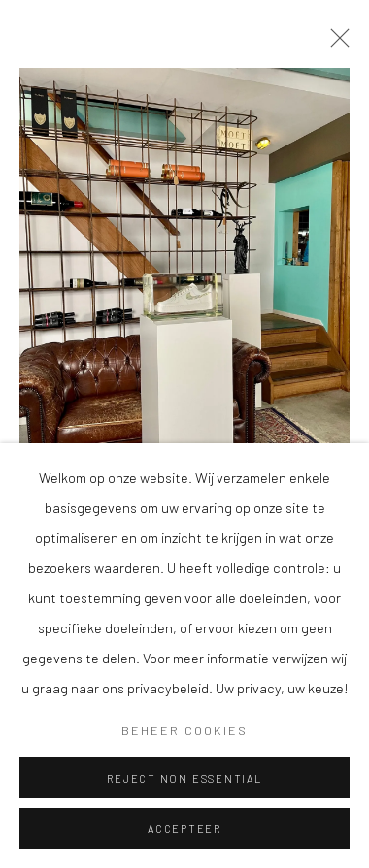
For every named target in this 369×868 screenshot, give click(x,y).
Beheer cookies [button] (184, 730)
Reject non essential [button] (184, 778)
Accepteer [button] (184, 829)
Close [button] (335, 44)
